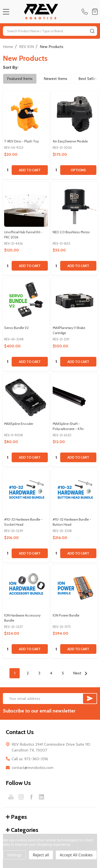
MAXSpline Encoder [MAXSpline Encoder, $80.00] (19, 424)
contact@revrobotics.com (33, 768)
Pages (16, 817)
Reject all (41, 855)
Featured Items (20, 79)
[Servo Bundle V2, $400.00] (26, 301)
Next (81, 673)
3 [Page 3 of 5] (39, 673)
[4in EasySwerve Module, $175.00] (75, 114)
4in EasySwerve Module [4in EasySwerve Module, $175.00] (70, 141)
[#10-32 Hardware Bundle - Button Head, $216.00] (75, 492)
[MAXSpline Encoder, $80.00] (26, 397)
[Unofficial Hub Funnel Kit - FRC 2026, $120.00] (26, 205)
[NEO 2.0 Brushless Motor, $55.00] (75, 205)
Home (8, 47)
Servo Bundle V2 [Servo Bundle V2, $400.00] (16, 328)
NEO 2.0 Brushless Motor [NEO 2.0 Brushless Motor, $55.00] (71, 232)
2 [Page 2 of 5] (28, 673)
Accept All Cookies (76, 855)
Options (78, 170)
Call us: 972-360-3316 (30, 759)
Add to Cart (30, 170)
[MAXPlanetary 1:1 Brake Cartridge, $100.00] (75, 301)
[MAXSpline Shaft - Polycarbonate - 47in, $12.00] (75, 397)
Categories (22, 830)
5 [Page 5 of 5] (63, 673)
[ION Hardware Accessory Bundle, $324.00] (26, 588)
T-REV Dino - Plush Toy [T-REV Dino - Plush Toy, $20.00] (21, 141)
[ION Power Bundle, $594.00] (75, 588)
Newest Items (55, 79)
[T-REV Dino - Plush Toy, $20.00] (26, 114)
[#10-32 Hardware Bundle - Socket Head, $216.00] (26, 492)
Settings (14, 855)
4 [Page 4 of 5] (51, 673)
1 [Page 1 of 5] (15, 673)
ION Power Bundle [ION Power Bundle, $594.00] (66, 615)
